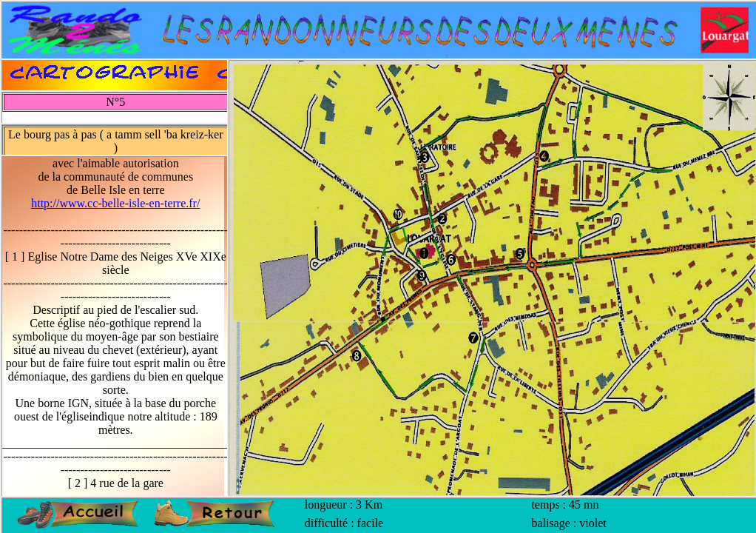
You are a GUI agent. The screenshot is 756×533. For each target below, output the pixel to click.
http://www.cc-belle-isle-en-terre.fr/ (115, 203)
